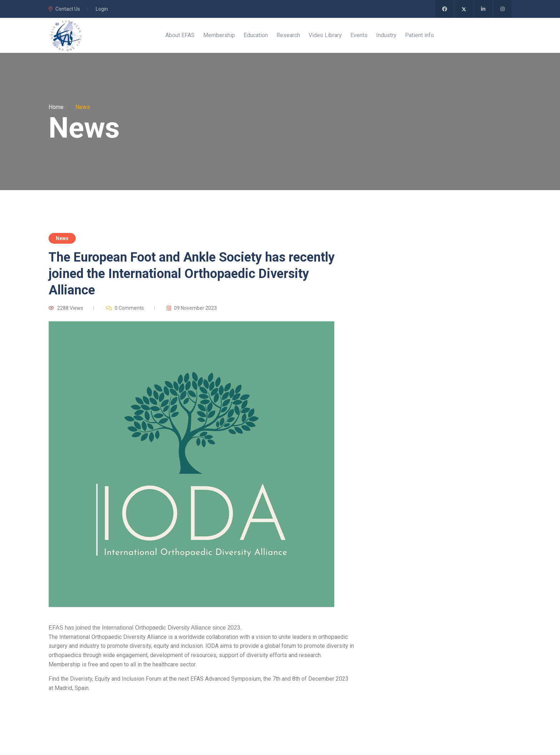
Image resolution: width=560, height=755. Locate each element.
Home (56, 108)
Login (102, 9)
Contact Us (64, 9)
